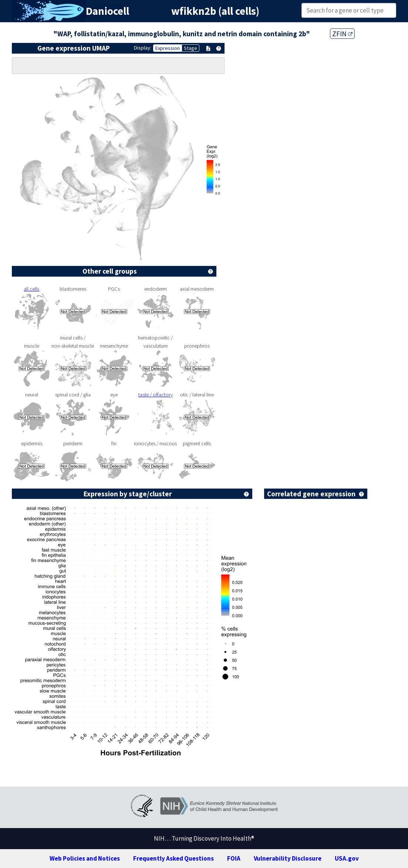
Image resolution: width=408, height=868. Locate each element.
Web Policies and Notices (85, 858)
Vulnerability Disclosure (288, 858)
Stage (190, 48)
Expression (168, 48)
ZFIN (342, 34)
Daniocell (107, 11)
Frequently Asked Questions (173, 858)
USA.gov (347, 858)
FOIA (234, 858)
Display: (143, 48)
